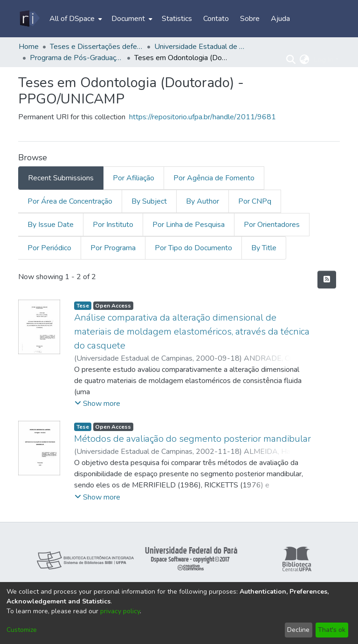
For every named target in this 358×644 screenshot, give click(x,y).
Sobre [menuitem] (250, 19)
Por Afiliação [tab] (134, 178)
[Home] (29, 19)
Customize (22, 630)
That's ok (332, 630)
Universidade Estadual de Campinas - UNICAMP (201, 47)
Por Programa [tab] (113, 248)
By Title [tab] (264, 248)
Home (29, 47)
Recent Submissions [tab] (61, 178)
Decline (298, 630)
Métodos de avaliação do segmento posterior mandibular (193, 439)
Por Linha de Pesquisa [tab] (189, 225)
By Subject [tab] (149, 201)
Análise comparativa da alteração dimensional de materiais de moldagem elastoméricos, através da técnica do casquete (192, 332)
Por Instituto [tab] (113, 225)
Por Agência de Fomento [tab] (214, 178)
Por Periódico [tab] (49, 248)
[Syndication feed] (327, 280)
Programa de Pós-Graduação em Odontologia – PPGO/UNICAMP (76, 58)
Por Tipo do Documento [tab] (193, 248)
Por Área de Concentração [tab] (70, 201)
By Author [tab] (203, 201)
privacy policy (120, 611)
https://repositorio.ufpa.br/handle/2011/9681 (203, 117)
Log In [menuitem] (323, 60)
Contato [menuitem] (216, 19)
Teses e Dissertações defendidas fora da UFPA (96, 47)
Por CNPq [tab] (255, 201)
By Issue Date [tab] (51, 225)
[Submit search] (291, 60)
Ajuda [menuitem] (280, 19)
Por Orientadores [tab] (272, 225)
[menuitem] (75, 19)
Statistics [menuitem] (177, 19)
